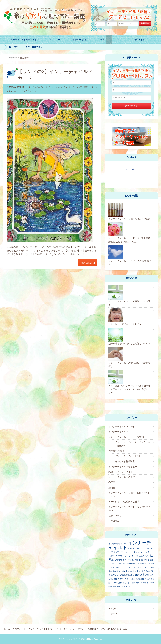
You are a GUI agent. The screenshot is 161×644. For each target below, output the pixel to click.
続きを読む (86, 263)
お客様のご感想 (116, 451)
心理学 (112, 482)
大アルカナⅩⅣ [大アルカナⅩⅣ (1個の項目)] (131, 568)
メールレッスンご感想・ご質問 (124, 502)
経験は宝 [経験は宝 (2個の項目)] (140, 575)
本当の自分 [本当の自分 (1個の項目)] (141, 571)
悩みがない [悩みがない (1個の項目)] (117, 571)
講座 (102, 39)
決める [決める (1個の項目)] (113, 575)
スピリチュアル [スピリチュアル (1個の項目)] (115, 552)
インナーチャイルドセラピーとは (22, 39)
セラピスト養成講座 (125, 461)
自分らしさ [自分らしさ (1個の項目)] (146, 579)
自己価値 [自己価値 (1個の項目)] (136, 583)
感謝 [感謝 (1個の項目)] (123, 571)
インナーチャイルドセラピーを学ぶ (126, 437)
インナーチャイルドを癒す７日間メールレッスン (129, 495)
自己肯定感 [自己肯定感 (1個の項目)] (144, 583)
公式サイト (139, 39)
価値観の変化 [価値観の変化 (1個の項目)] (144, 560)
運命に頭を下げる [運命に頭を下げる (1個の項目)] (123, 587)
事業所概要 (93, 629)
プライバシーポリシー (74, 629)
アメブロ (119, 39)
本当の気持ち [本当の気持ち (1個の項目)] (131, 571)
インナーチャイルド (118, 432)
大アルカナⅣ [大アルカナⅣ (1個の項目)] (141, 564)
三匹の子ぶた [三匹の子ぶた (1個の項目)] (144, 556)
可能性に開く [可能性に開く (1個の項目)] (121, 564)
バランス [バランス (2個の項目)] (123, 556)
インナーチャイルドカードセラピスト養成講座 (68, 87)
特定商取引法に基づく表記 (114, 629)
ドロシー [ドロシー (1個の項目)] (137, 552)
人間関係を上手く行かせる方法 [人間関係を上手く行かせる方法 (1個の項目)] (126, 560)
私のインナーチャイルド (121, 472)
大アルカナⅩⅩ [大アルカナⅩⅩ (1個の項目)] (144, 568)
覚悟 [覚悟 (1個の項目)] (114, 587)
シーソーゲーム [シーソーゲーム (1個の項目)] (147, 548)
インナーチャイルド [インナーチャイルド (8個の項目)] (130, 545)
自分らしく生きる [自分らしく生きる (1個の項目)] (134, 579)
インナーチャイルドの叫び (122, 477)
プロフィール (56, 39)
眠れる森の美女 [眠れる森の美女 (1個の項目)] (128, 575)
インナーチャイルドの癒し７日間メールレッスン (125, 13)
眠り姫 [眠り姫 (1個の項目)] (119, 575)
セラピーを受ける (81, 39)
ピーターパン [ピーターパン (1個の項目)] (133, 556)
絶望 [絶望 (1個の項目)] (147, 575)
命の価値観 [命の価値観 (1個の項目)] (131, 564)
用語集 (112, 488)
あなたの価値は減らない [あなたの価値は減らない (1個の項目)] (118, 544)
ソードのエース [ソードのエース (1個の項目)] (127, 552)
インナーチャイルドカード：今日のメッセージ (129, 508)
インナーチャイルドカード (36, 87)
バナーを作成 (131, 169)
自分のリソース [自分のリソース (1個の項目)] (120, 579)
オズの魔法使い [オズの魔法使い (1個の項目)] (134, 548)
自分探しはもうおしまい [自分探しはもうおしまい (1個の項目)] (122, 583)
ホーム (7, 629)
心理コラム (114, 521)
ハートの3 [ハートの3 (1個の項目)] (145, 552)
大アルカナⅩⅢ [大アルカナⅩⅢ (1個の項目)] (118, 568)
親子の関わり (115, 516)
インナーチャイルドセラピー (129, 456)
